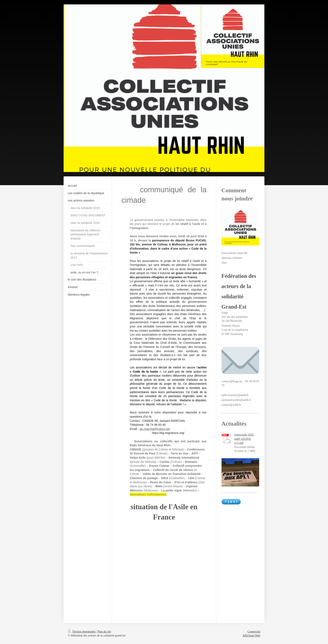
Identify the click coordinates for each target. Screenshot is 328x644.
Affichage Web (251, 636)
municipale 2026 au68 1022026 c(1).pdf (244, 439)
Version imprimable (82, 632)
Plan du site (104, 632)
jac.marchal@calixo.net (155, 429)
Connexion (254, 632)
